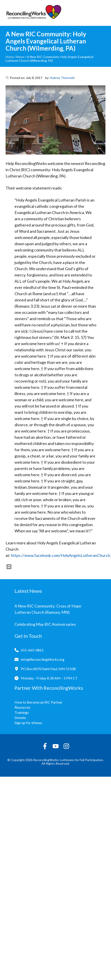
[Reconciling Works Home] (34, 13)
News (20, 57)
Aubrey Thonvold (62, 78)
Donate (20, 717)
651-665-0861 (32, 650)
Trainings (22, 712)
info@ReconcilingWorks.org (43, 659)
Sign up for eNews (28, 723)
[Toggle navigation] (102, 13)
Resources (22, 707)
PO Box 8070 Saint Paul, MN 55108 (48, 669)
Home (10, 57)
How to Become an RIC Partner (39, 702)
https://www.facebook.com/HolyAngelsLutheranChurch (61, 555)
